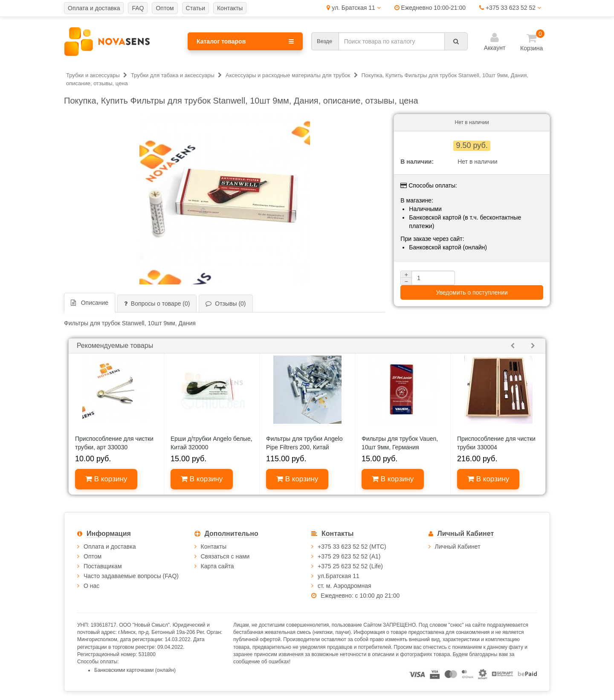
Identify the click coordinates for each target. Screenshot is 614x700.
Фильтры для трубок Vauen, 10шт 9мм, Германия (400, 443)
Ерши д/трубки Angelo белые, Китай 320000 (211, 443)
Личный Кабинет (458, 547)
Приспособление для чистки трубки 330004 (496, 443)
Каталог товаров (245, 41)
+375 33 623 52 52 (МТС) (352, 547)
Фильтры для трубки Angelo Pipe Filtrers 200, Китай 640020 (304, 447)
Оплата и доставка (110, 547)
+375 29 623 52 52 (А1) (349, 556)
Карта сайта (217, 566)
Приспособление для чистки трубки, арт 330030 (114, 443)
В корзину (106, 479)
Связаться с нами (225, 556)
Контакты (214, 547)
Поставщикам (103, 566)
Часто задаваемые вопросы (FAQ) (131, 576)
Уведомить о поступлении (472, 292)
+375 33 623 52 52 (510, 8)
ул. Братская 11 (353, 8)
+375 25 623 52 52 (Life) (350, 566)
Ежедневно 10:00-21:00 (430, 8)
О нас (91, 586)
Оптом (93, 556)
